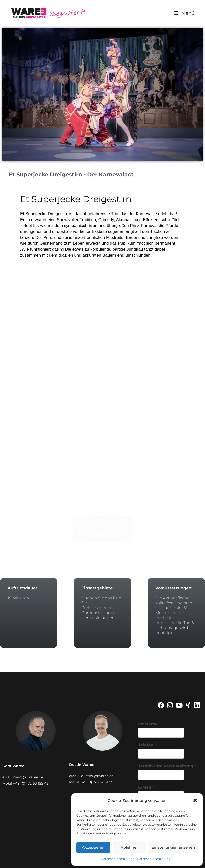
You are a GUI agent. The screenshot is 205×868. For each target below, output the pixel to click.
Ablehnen (130, 847)
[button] (195, 800)
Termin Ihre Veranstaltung (167, 766)
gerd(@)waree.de (28, 777)
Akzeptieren (93, 847)
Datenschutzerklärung (118, 859)
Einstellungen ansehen (173, 847)
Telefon (147, 745)
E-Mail (146, 787)
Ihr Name (149, 724)
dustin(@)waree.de (97, 776)
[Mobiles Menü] (185, 13)
